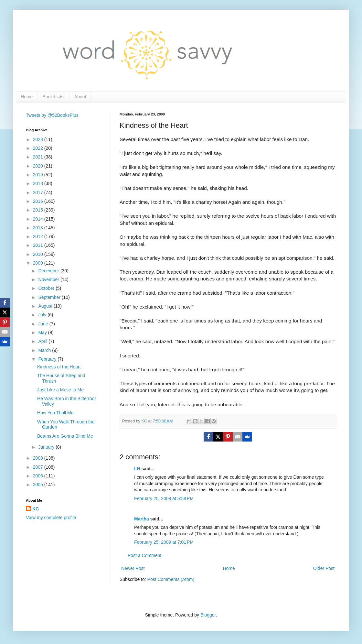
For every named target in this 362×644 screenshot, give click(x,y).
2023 (39, 139)
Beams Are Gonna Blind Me (65, 436)
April (43, 341)
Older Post (324, 568)
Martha (142, 519)
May (43, 333)
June (44, 324)
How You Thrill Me (55, 413)
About (80, 97)
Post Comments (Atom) (171, 579)
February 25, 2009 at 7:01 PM (164, 542)
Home (27, 97)
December (49, 271)
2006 (39, 476)
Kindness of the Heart (59, 367)
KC (36, 509)
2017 (39, 192)
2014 (39, 219)
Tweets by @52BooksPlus (52, 115)
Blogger (208, 615)
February (48, 359)
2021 (39, 157)
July (43, 315)
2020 (39, 166)
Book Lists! (53, 97)
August (46, 306)
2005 (39, 485)
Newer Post (133, 568)
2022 (39, 148)
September (50, 297)
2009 (39, 263)
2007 (39, 467)
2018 (39, 183)
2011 (39, 245)
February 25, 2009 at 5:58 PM (164, 498)
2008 (39, 458)
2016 (39, 201)
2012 (39, 236)
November (49, 279)
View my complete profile (51, 518)
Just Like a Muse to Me (60, 390)
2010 (39, 254)
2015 (39, 210)
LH (137, 469)
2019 (39, 175)
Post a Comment (144, 555)
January (47, 447)
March (45, 350)
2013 (39, 228)
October (47, 288)
